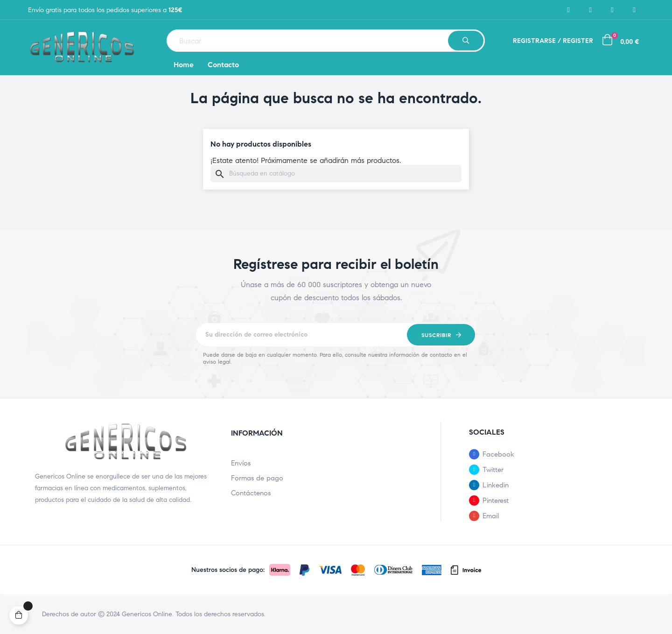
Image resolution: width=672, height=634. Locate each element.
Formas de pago (257, 478)
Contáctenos (251, 493)
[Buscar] (336, 173)
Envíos (241, 463)
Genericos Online (147, 614)
